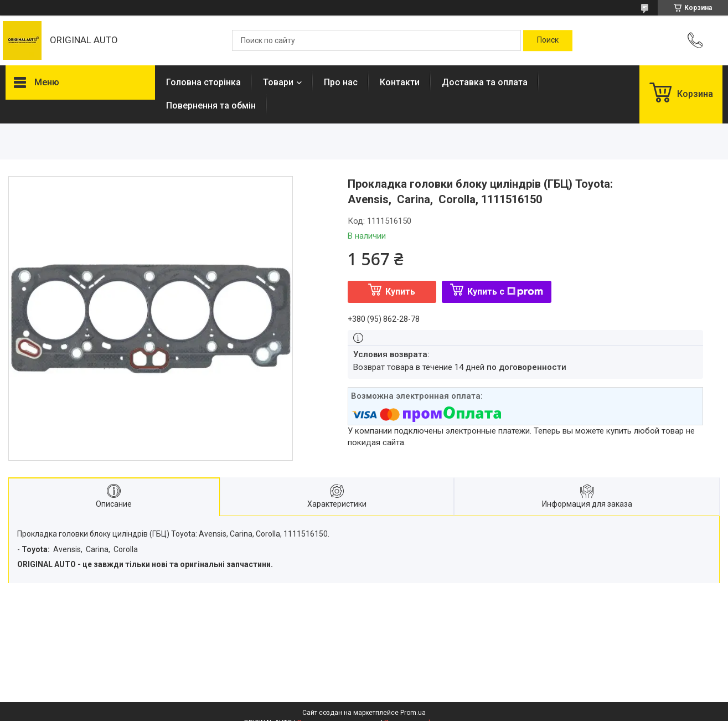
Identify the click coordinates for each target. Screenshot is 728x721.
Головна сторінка (203, 82)
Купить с (505, 292)
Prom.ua (413, 713)
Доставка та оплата (485, 82)
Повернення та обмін (211, 105)
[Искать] (548, 40)
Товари (278, 82)
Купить (400, 292)
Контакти (400, 82)
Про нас (341, 82)
